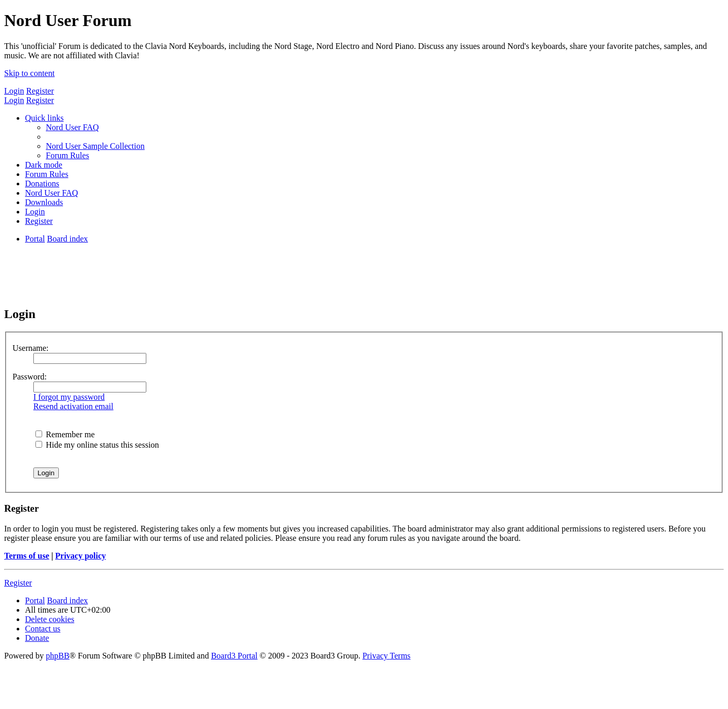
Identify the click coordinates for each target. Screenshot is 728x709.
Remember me (65, 434)
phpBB (58, 656)
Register (40, 91)
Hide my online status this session (97, 445)
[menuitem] (72, 127)
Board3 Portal (234, 656)
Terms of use (27, 556)
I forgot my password (69, 397)
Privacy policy (80, 556)
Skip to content (29, 73)
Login (14, 91)
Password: (30, 377)
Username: (30, 348)
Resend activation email (73, 406)
